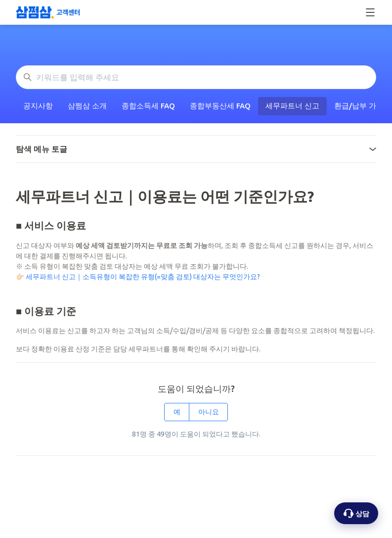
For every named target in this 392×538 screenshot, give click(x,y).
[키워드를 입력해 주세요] (196, 77)
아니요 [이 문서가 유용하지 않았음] (209, 412)
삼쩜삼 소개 (87, 106)
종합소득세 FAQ (148, 106)
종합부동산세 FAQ (220, 106)
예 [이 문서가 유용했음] (177, 412)
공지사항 (38, 106)
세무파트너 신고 (292, 106)
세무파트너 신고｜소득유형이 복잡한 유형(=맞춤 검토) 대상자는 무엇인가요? (143, 277)
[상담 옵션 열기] (356, 513)
